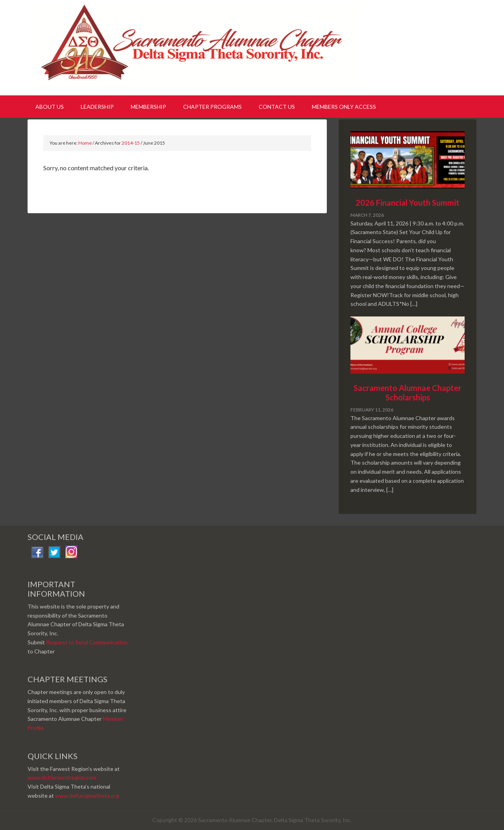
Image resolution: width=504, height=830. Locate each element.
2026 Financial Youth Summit (408, 203)
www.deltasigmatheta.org (87, 796)
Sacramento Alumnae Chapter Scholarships (408, 393)
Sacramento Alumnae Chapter (197, 47)
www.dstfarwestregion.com (62, 777)
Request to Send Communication (87, 642)
